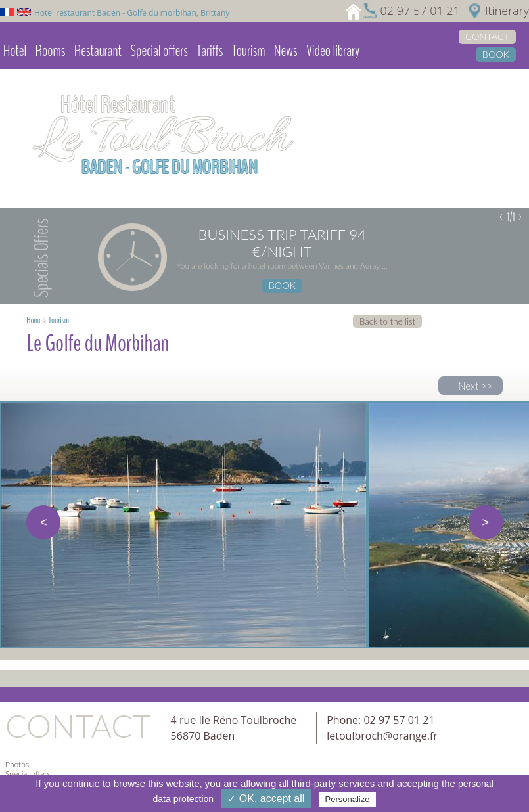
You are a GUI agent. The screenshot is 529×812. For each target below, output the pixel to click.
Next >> (475, 386)
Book (496, 54)
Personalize (348, 799)
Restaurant (98, 51)
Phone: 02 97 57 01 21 (380, 720)
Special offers (159, 51)
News (286, 51)
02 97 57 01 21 (420, 11)
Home (34, 320)
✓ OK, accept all (266, 799)
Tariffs (210, 51)
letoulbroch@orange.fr (382, 736)
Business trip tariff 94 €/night (282, 243)
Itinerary (507, 11)
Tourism (248, 51)
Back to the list (387, 321)
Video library (333, 51)
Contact (487, 36)
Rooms (51, 51)
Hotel (15, 51)
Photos (17, 764)
